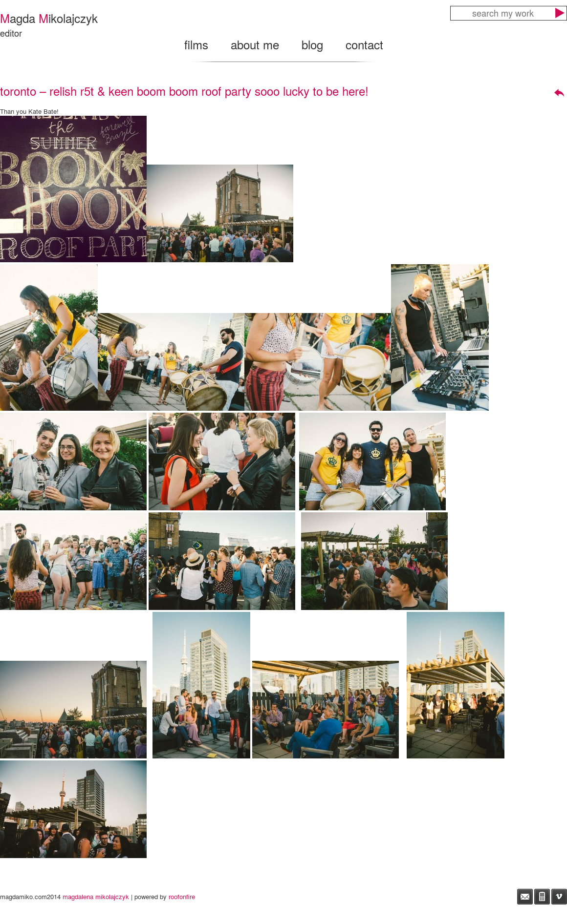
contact (364, 44)
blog (312, 44)
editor (11, 33)
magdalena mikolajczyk (96, 896)
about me (255, 44)
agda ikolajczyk (49, 18)
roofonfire (182, 896)
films (196, 44)
